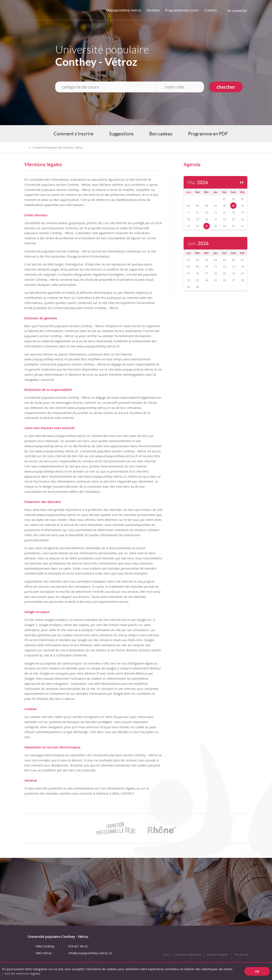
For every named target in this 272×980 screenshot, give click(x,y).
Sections (153, 10)
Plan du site (241, 955)
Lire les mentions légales (23, 974)
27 (207, 226)
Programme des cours (182, 10)
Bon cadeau (161, 134)
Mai (198, 183)
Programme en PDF (208, 134)
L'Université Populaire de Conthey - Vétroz (57, 148)
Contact (210, 10)
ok (257, 971)
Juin (198, 243)
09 (233, 206)
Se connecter (237, 11)
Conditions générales (188, 955)
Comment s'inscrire (74, 134)
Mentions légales (218, 955)
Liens (166, 955)
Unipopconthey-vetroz (124, 10)
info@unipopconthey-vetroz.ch (90, 953)
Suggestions (121, 134)
